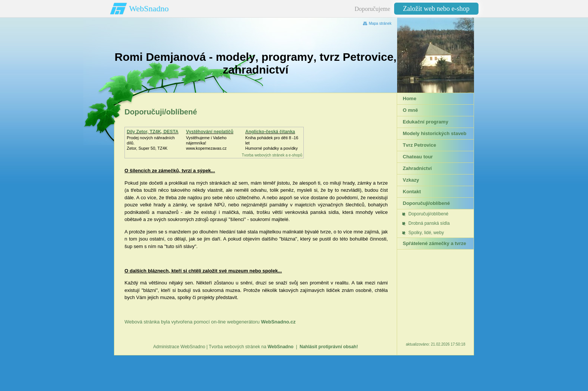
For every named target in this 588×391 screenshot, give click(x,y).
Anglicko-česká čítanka (270, 132)
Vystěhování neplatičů (210, 132)
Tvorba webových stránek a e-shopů (272, 155)
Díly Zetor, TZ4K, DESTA (153, 132)
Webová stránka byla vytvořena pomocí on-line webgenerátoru (210, 322)
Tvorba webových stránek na (251, 347)
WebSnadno (149, 8)
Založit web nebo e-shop (436, 9)
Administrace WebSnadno (179, 347)
